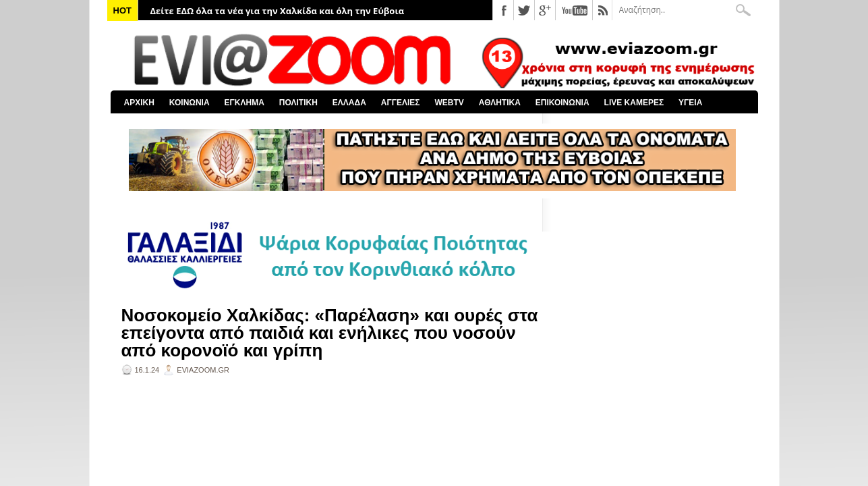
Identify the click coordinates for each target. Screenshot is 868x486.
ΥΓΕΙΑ (690, 103)
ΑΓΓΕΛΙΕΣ (401, 103)
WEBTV (449, 103)
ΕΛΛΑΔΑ (349, 103)
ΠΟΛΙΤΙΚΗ (298, 103)
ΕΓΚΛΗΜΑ (244, 103)
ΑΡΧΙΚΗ (139, 103)
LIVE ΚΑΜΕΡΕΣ (634, 103)
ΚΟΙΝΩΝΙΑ (190, 103)
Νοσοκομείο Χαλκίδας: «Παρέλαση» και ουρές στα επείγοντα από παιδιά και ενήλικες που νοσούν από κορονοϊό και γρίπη (330, 333)
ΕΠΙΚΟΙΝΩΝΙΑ (562, 103)
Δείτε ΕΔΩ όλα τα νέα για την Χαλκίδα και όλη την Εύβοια (278, 11)
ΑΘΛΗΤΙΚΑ (500, 103)
